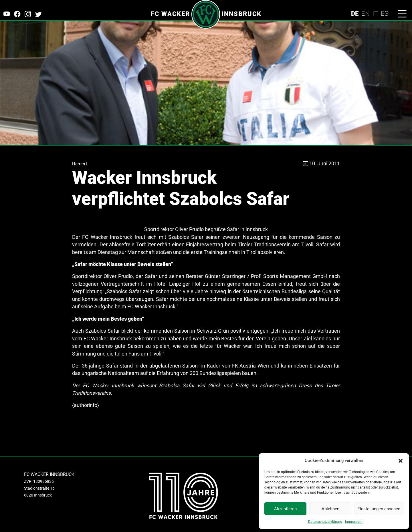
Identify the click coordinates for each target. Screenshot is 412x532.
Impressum (354, 522)
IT (375, 13)
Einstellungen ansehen (379, 509)
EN (366, 13)
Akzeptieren (285, 509)
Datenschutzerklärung (325, 522)
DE (355, 13)
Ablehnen (330, 509)
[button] (401, 460)
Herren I (80, 164)
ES (385, 13)
